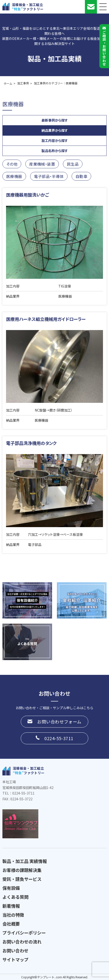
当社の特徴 (13, 915)
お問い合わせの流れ (22, 942)
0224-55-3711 (59, 738)
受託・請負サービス (22, 879)
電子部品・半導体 (49, 176)
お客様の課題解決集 (22, 870)
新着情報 (11, 906)
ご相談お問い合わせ (104, 48)
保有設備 (11, 888)
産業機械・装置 (42, 164)
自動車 (81, 176)
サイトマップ (15, 959)
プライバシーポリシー (24, 933)
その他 (12, 164)
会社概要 (11, 924)
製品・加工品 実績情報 (25, 861)
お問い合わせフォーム (59, 722)
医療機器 (14, 176)
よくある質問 (15, 897)
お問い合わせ (15, 951)
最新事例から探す (55, 120)
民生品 (73, 164)
